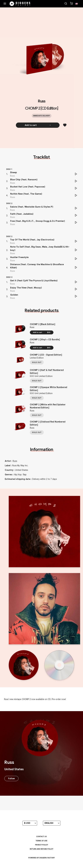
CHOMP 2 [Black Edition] (43, 324)
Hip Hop (18, 475)
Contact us (41, 836)
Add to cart (38, 125)
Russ (42, 101)
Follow (11, 779)
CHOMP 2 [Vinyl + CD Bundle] (45, 339)
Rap (25, 475)
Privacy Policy (42, 845)
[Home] (20, 4)
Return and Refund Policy (42, 849)
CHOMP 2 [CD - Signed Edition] (46, 355)
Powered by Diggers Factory (42, 858)
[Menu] (5, 4)
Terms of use (41, 841)
